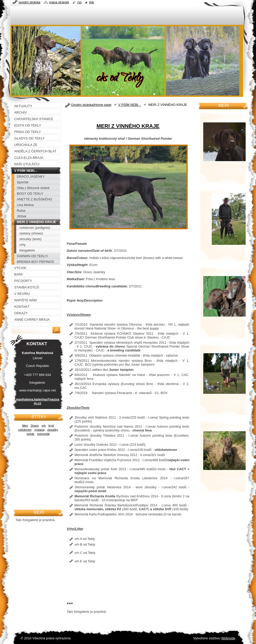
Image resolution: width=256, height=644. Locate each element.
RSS (80, 2)
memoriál (43, 434)
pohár (31, 434)
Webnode (228, 638)
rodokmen (25, 430)
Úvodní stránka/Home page (91, 105)
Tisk (91, 2)
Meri (25, 425)
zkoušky (53, 430)
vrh (44, 425)
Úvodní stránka (29, 2)
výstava (40, 430)
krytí (51, 425)
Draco (35, 425)
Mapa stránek (59, 2)
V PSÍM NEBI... (129, 105)
